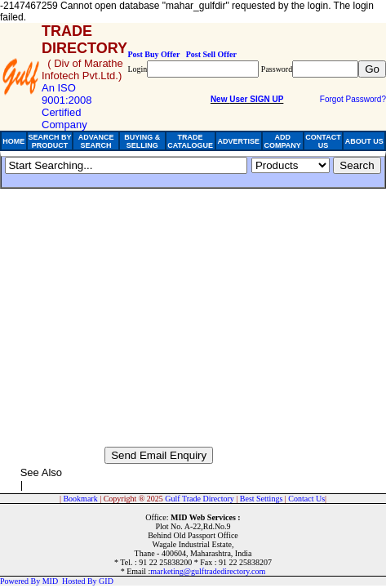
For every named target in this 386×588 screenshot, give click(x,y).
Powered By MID (29, 581)
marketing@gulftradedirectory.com (208, 571)
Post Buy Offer (153, 54)
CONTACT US (323, 141)
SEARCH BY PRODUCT (49, 141)
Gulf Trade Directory (199, 499)
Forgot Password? (353, 99)
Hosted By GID (88, 581)
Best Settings (262, 499)
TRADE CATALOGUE (190, 141)
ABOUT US (364, 141)
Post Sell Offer (211, 54)
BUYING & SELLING (142, 141)
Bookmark (80, 499)
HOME (13, 141)
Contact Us (306, 499)
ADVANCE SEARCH (96, 141)
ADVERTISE (238, 141)
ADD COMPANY (282, 141)
